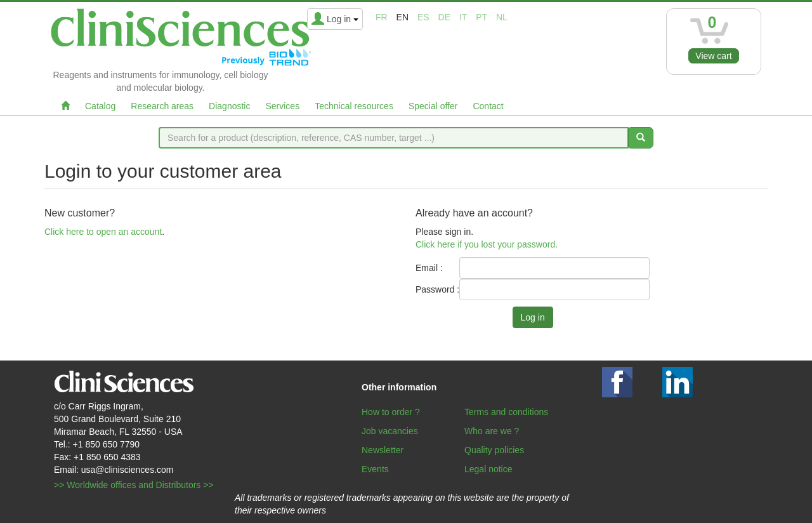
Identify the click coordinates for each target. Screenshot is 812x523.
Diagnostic (229, 106)
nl (502, 17)
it (463, 17)
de (444, 17)
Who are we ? (492, 431)
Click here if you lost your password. (487, 244)
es (423, 17)
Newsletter (383, 450)
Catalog (100, 106)
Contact (488, 106)
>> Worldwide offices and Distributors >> (134, 485)
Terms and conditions (506, 412)
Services (282, 106)
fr (382, 17)
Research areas (162, 106)
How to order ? (391, 412)
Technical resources (354, 106)
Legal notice (488, 469)
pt (481, 17)
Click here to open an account (103, 232)
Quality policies (494, 450)
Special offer (433, 106)
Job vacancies (390, 431)
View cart (713, 56)
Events (375, 469)
